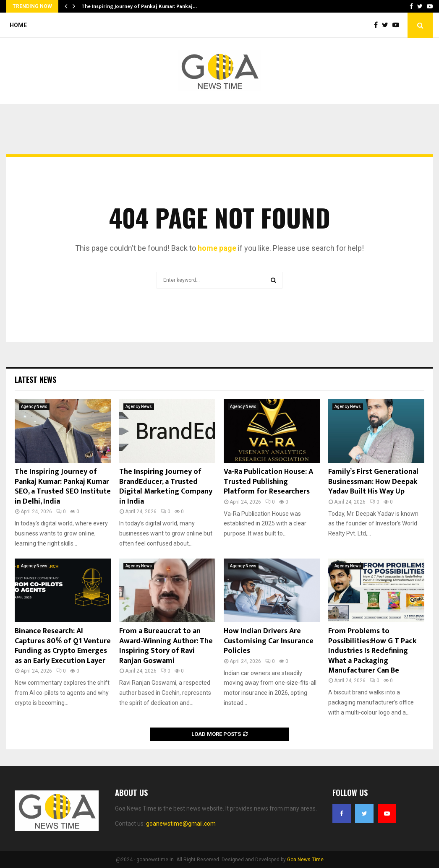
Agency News (34, 407)
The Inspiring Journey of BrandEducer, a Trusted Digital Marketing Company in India (166, 486)
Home (18, 25)
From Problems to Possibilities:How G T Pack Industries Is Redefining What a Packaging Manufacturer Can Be (372, 651)
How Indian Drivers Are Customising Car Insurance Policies (269, 641)
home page (217, 248)
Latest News (35, 379)
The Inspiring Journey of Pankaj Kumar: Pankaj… (139, 6)
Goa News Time (305, 860)
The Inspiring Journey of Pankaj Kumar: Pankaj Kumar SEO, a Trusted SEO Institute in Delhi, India (63, 486)
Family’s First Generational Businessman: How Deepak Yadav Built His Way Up (373, 482)
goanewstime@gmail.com (181, 824)
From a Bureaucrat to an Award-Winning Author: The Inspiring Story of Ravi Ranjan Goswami (166, 646)
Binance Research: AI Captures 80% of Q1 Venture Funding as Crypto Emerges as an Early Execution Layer (63, 646)
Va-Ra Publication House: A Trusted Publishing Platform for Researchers (268, 482)
